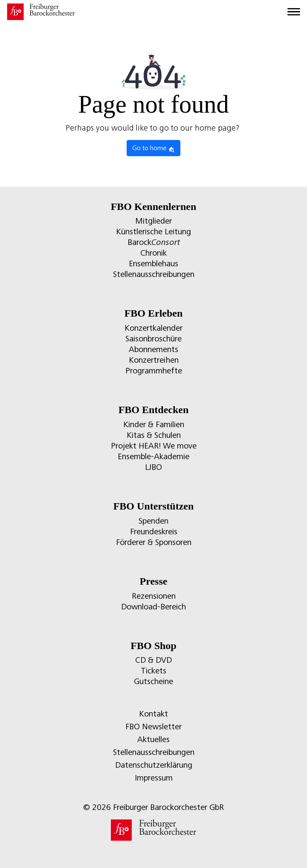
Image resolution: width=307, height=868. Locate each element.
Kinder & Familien (154, 424)
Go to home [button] (153, 149)
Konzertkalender (153, 328)
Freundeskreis (154, 532)
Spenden (153, 521)
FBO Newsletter (153, 727)
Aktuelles (153, 739)
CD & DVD (153, 660)
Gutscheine (153, 681)
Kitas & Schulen (154, 435)
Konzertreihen (154, 360)
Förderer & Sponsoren (154, 542)
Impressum (154, 778)
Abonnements (153, 349)
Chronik (153, 253)
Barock (154, 242)
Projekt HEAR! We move (154, 446)
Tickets (153, 671)
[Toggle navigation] (294, 12)
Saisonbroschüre (153, 339)
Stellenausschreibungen (154, 274)
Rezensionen (154, 596)
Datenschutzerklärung (154, 765)
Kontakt (153, 714)
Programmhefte (154, 371)
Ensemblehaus (153, 264)
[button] (15, 853)
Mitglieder (153, 221)
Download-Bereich (153, 607)
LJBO (153, 467)
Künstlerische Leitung (153, 232)
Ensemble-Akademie (153, 456)
